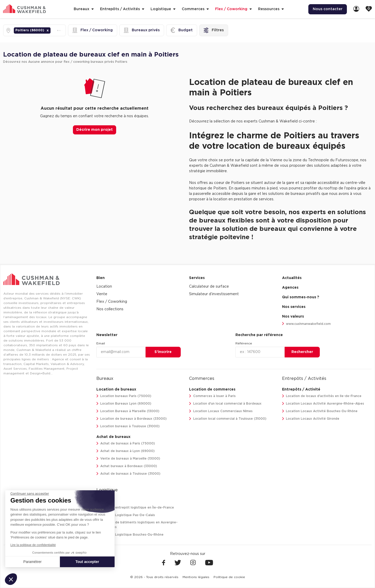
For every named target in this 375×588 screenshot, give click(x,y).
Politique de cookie (229, 577)
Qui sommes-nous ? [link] (301, 297)
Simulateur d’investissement (214, 294)
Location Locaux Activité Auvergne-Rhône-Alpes (323, 404)
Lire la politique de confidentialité (33, 545)
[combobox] (52, 30)
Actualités (292, 278)
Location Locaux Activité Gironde (311, 419)
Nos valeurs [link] (293, 317)
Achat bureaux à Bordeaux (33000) (127, 466)
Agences (290, 288)
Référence (244, 343)
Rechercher (302, 352)
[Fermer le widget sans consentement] (30, 494)
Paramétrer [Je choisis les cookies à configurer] (33, 562)
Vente (102, 294)
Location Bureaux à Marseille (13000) (128, 411)
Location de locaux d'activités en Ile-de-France (322, 396)
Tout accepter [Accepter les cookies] (87, 562)
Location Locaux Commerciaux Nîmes (221, 411)
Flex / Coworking (112, 302)
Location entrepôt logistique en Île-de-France (135, 508)
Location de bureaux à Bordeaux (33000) (132, 419)
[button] (48, 30)
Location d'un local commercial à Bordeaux (225, 404)
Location (104, 287)
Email (101, 343)
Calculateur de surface (209, 287)
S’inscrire (163, 352)
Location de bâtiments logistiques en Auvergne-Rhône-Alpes (137, 525)
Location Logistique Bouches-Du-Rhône (130, 535)
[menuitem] (328, 9)
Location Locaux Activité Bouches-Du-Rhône (320, 411)
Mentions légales (196, 577)
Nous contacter (328, 9)
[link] (356, 9)
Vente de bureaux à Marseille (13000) (128, 459)
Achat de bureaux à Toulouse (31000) (129, 474)
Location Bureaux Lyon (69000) (124, 404)
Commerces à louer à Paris (212, 396)
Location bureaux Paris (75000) (124, 396)
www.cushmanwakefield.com (307, 324)
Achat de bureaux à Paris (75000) (126, 444)
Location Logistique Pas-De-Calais (126, 515)
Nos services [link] (294, 307)
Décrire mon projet (95, 130)
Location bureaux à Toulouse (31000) (128, 426)
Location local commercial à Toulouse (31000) (228, 419)
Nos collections (110, 309)
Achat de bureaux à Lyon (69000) (126, 451)
